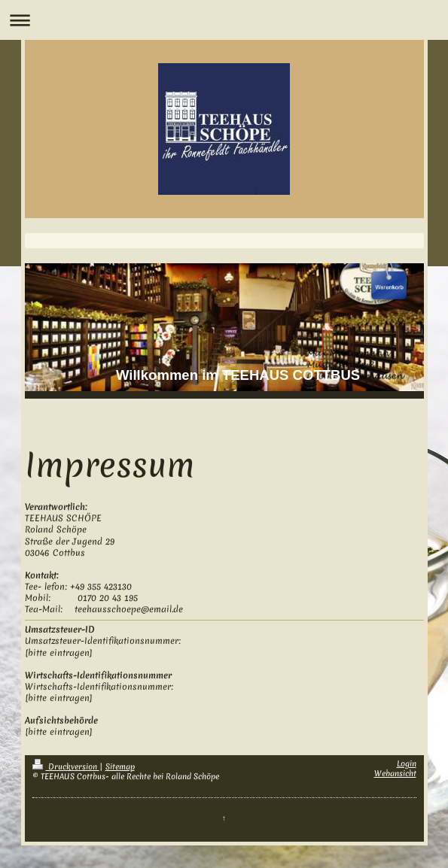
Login (407, 763)
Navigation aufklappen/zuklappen (224, 20)
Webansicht (395, 773)
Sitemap (120, 766)
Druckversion (66, 766)
